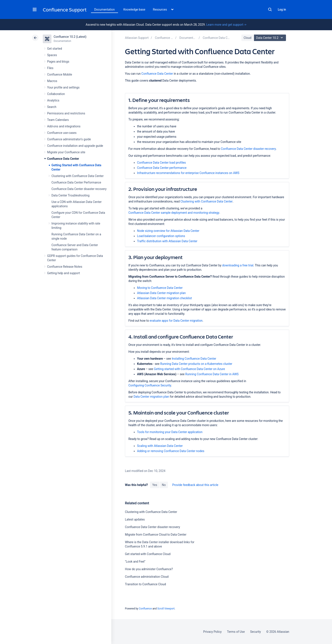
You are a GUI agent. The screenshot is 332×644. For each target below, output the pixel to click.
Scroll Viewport (166, 609)
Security (255, 632)
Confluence (145, 609)
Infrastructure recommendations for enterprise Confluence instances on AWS (188, 173)
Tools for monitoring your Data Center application (170, 432)
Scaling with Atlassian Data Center (160, 446)
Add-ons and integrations (64, 126)
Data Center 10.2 (271, 38)
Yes (155, 485)
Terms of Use (236, 632)
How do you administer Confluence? (149, 569)
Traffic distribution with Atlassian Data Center (167, 241)
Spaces (52, 55)
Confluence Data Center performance (162, 168)
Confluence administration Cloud (147, 577)
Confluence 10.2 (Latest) (70, 37)
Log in (282, 9)
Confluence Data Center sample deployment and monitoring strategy (174, 213)
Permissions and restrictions (66, 113)
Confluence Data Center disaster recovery (79, 189)
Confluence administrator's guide (69, 139)
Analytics (53, 100)
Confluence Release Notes (65, 267)
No (164, 485)
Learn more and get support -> (226, 25)
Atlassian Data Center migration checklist (164, 298)
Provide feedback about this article (195, 485)
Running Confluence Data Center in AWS (212, 374)
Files (50, 68)
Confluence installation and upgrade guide (75, 146)
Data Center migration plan (151, 397)
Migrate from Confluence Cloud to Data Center (156, 535)
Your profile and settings (63, 87)
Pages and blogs (58, 62)
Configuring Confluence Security (150, 385)
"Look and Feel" (135, 562)
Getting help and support (64, 273)
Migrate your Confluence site (66, 152)
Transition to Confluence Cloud (145, 584)
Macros (52, 81)
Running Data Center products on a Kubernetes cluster (196, 364)
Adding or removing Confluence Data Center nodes (171, 451)
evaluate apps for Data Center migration (176, 321)
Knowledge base (134, 9)
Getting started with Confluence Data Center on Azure (189, 369)
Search (270, 9)
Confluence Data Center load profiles (161, 163)
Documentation (105, 9)
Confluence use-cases (62, 133)
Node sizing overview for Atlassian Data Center (168, 231)
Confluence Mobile (60, 74)
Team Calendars (58, 120)
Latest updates (135, 519)
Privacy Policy (212, 632)
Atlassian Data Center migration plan (161, 293)
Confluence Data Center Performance (76, 182)
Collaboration (56, 94)
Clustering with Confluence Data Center (77, 176)
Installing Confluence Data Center (194, 359)
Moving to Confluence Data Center (160, 288)
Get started (55, 49)
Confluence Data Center (63, 159)
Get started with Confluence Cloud (148, 554)
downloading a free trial (238, 265)
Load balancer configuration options (161, 236)
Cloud (247, 38)
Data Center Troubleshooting (70, 195)
